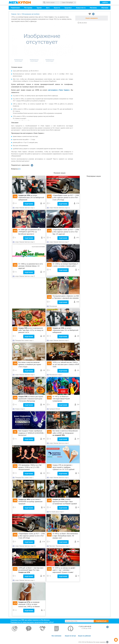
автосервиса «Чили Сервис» (59, 90)
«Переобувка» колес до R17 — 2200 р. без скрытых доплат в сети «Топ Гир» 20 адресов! (66, 232)
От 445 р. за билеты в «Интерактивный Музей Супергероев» (61, 399)
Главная (14, 14)
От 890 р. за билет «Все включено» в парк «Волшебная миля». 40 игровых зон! (65, 536)
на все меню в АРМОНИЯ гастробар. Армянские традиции (30, 502)
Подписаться (101, 621)
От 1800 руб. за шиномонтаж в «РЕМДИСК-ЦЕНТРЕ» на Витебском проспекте (30, 232)
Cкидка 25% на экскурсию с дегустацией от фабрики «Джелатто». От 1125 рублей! (63, 467)
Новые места (81, 8)
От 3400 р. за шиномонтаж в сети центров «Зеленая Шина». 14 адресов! (31, 266)
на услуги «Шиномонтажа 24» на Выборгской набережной (31, 197)
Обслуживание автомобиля (31, 14)
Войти (105, 2)
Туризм (39, 8)
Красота (57, 8)
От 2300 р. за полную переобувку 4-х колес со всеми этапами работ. (66, 265)
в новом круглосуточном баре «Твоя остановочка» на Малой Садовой (65, 502)
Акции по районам (84, 636)
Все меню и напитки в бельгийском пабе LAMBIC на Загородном (65, 433)
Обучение (105, 8)
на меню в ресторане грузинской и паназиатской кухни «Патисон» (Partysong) (31, 399)
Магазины (93, 8)
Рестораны (28, 8)
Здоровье (68, 8)
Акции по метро (70, 636)
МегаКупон (20, 2)
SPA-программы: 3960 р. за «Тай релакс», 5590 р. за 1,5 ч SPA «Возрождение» (30, 467)
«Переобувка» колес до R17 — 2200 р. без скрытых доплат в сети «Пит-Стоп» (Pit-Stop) (66, 197)
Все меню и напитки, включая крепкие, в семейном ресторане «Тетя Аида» (30, 364)
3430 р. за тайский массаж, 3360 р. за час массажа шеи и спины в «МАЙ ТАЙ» (66, 364)
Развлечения (15, 8)
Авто (48, 8)
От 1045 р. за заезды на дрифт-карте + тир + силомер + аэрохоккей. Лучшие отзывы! (64, 570)
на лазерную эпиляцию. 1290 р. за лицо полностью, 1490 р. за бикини (29, 604)
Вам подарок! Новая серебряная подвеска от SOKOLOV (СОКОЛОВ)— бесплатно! (32, 433)
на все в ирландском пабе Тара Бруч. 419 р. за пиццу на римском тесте (31, 330)
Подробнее (29, 204)
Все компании (56, 636)
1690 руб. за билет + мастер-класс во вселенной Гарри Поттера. (31, 570)
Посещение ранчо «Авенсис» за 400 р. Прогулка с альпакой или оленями (66, 297)
